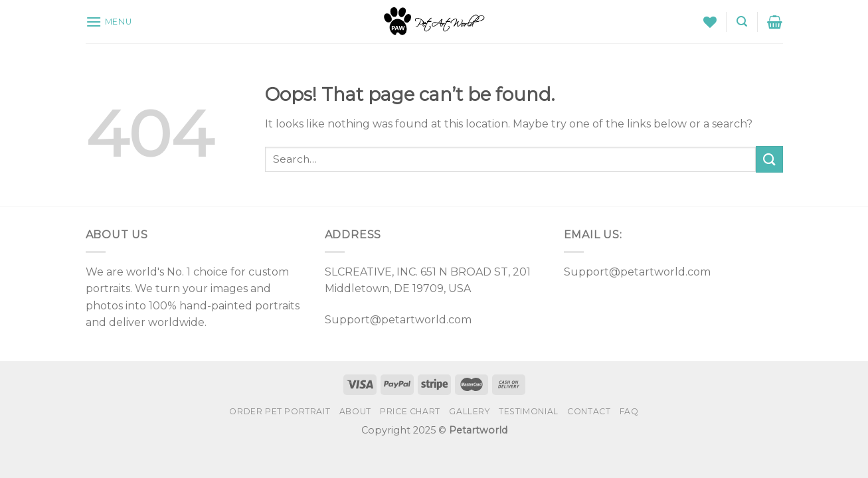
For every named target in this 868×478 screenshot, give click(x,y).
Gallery (469, 411)
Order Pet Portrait (280, 411)
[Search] (742, 22)
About (355, 411)
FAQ (629, 411)
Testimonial (529, 411)
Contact (589, 411)
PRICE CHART (410, 411)
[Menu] (109, 22)
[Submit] (769, 159)
